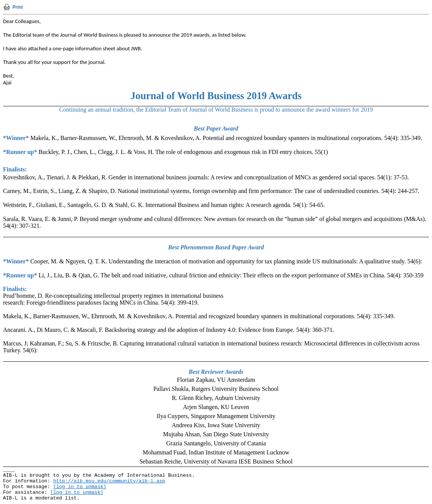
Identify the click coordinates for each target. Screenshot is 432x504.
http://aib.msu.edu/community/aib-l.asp (109, 481)
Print (18, 7)
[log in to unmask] (80, 487)
